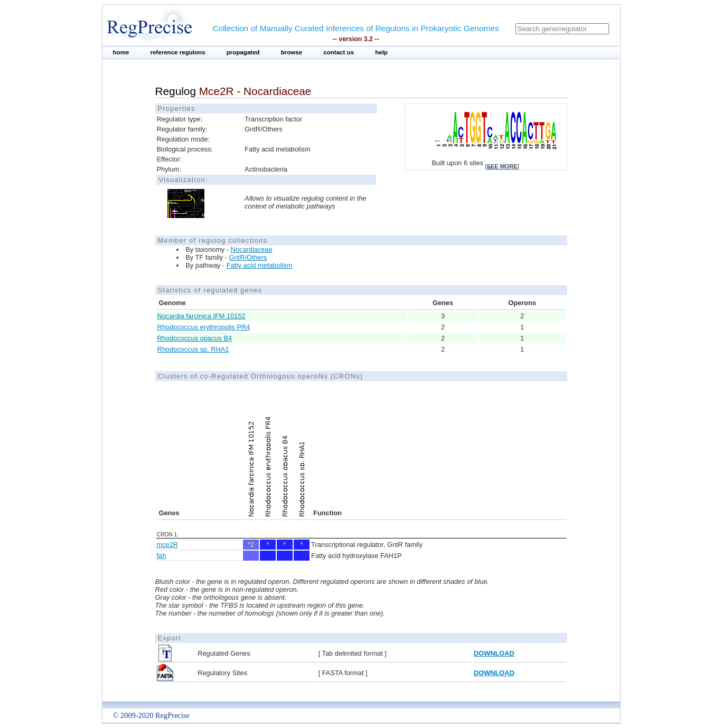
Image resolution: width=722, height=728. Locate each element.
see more (502, 166)
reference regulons (177, 52)
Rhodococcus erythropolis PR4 (204, 327)
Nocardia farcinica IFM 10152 (201, 316)
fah (162, 556)
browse (292, 52)
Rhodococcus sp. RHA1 (193, 349)
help (381, 52)
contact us (339, 52)
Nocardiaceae (252, 249)
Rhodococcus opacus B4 (195, 338)
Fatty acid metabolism (259, 265)
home (121, 52)
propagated (243, 52)
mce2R (168, 545)
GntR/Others (248, 257)
